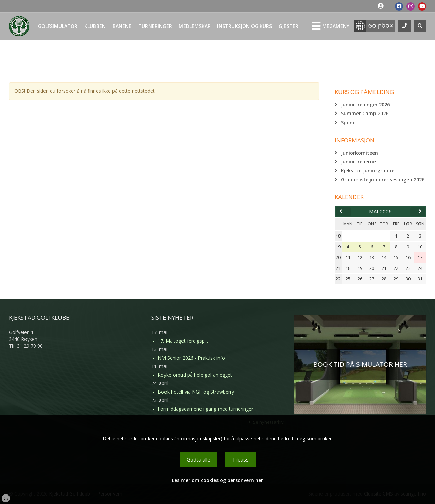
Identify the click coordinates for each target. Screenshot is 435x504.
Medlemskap (195, 26)
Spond (348, 123)
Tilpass (240, 459)
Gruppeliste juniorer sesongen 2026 (383, 180)
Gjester (289, 26)
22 (338, 279)
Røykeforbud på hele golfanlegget (195, 375)
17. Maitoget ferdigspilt (183, 341)
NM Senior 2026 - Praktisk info (191, 358)
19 (338, 247)
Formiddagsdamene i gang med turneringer (205, 409)
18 (338, 236)
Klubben (95, 26)
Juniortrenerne (358, 162)
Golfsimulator (58, 26)
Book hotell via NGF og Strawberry (196, 392)
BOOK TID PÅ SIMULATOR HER (360, 364)
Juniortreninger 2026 (365, 105)
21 (338, 268)
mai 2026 (380, 211)
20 (338, 257)
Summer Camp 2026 (365, 113)
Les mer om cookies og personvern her (217, 480)
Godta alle (198, 459)
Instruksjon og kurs (245, 26)
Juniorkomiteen (359, 153)
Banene (122, 26)
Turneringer (155, 26)
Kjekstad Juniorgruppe (368, 170)
